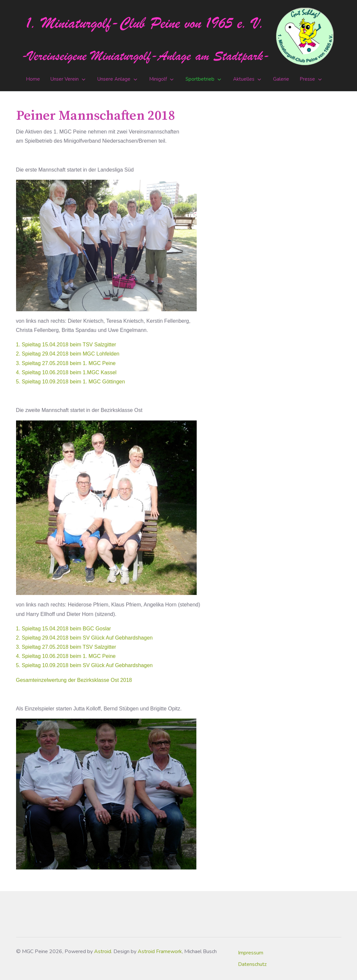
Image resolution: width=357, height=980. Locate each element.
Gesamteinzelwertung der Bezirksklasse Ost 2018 (74, 680)
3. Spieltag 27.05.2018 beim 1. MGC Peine (66, 363)
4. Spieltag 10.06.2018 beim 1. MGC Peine (66, 656)
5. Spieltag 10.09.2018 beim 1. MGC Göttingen (71, 382)
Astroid (103, 951)
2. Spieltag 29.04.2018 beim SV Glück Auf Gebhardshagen (84, 638)
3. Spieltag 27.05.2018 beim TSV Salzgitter (66, 647)
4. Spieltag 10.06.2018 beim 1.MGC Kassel (66, 372)
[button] (69, 79)
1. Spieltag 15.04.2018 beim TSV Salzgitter (66, 345)
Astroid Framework (160, 951)
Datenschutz (252, 964)
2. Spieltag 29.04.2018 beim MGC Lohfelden (68, 354)
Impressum (251, 953)
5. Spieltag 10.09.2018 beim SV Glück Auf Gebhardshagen (84, 665)
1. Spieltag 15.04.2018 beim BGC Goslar (64, 629)
